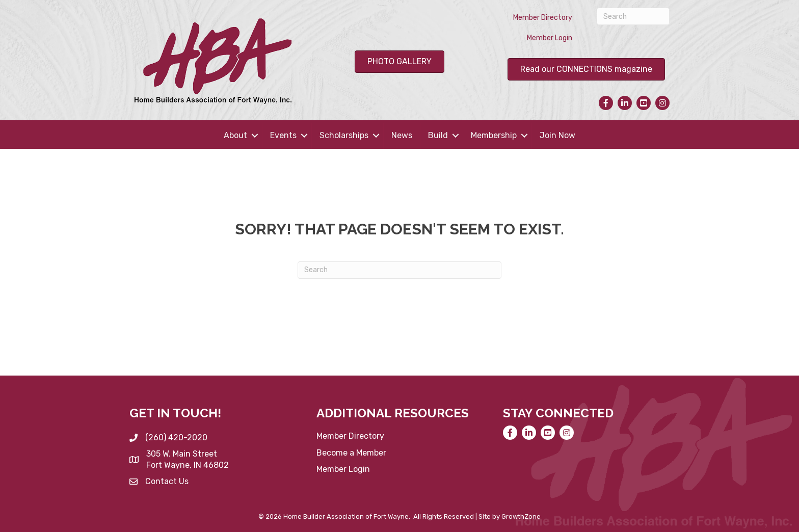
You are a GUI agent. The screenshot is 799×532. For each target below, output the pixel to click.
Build (438, 135)
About (235, 135)
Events (283, 135)
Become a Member (351, 453)
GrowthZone (521, 516)
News (402, 135)
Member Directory (543, 18)
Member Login (550, 38)
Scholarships (344, 135)
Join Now (557, 135)
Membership (494, 135)
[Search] (633, 16)
